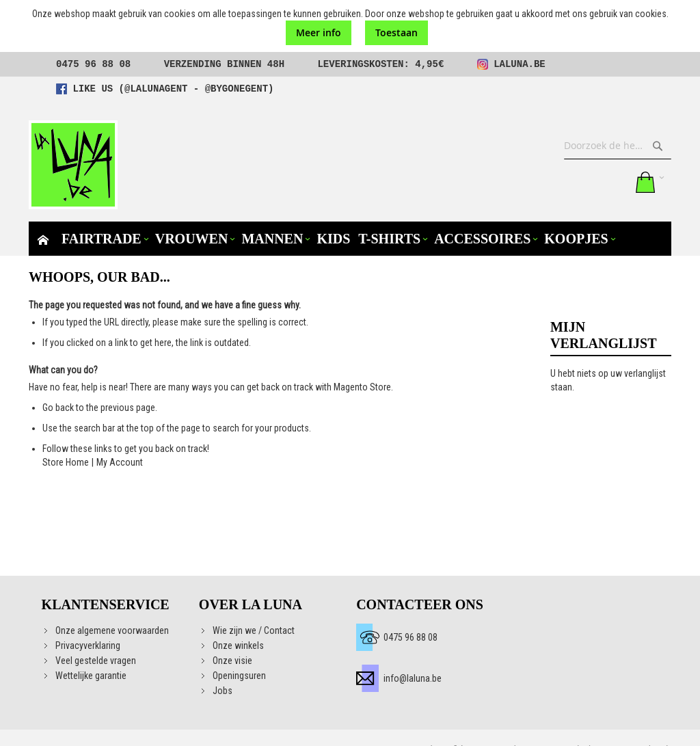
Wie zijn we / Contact (254, 630)
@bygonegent (237, 89)
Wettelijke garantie (91, 676)
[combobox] (618, 146)
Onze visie (232, 661)
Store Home (66, 462)
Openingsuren (239, 676)
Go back (58, 408)
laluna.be (520, 64)
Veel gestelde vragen (96, 661)
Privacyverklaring (88, 645)
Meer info (319, 32)
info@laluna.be (413, 678)
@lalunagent (156, 89)
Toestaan (396, 32)
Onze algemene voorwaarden (112, 630)
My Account (120, 462)
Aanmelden (615, 182)
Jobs (223, 691)
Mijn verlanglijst (587, 182)
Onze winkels (238, 645)
